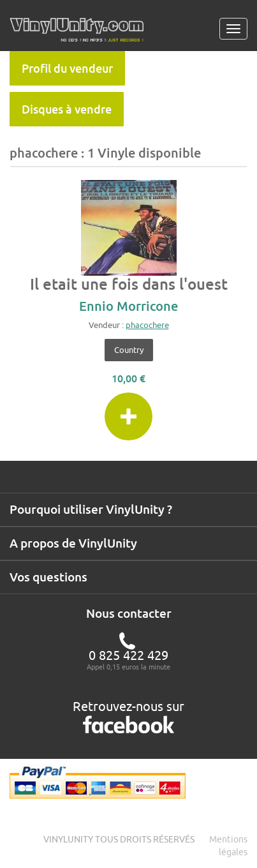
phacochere (147, 325)
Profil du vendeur (67, 68)
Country (129, 350)
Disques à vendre (67, 109)
